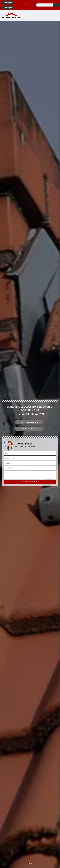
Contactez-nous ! (29, 429)
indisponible (8, 3)
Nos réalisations (29, 422)
